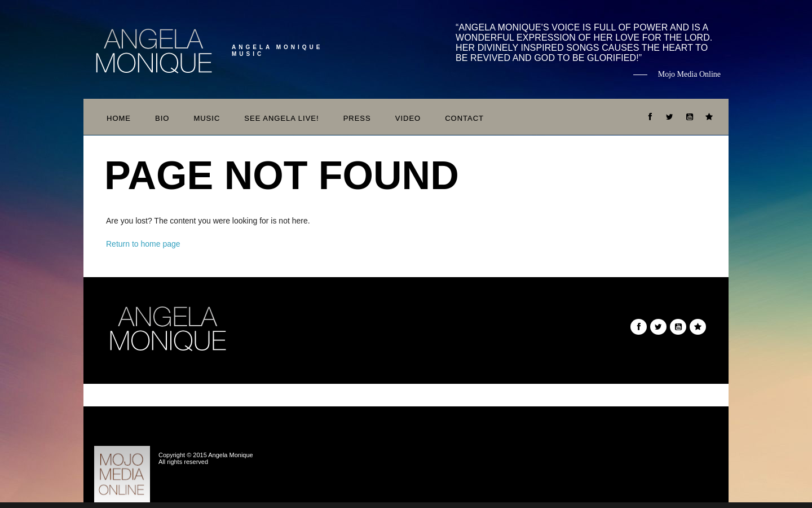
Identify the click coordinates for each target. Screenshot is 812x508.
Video (408, 118)
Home (119, 118)
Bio (162, 118)
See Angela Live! (281, 118)
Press (357, 118)
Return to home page (143, 244)
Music (207, 118)
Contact (464, 118)
